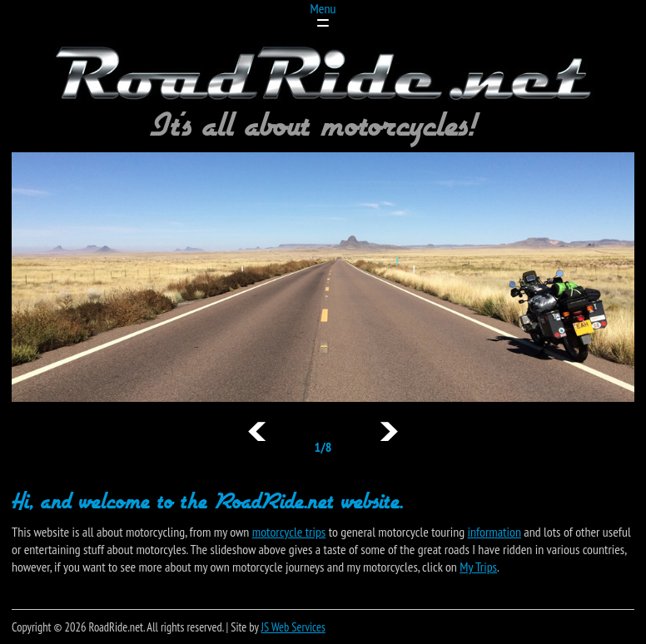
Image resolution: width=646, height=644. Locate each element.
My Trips (478, 567)
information (494, 532)
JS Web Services (293, 627)
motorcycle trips (289, 532)
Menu (323, 8)
